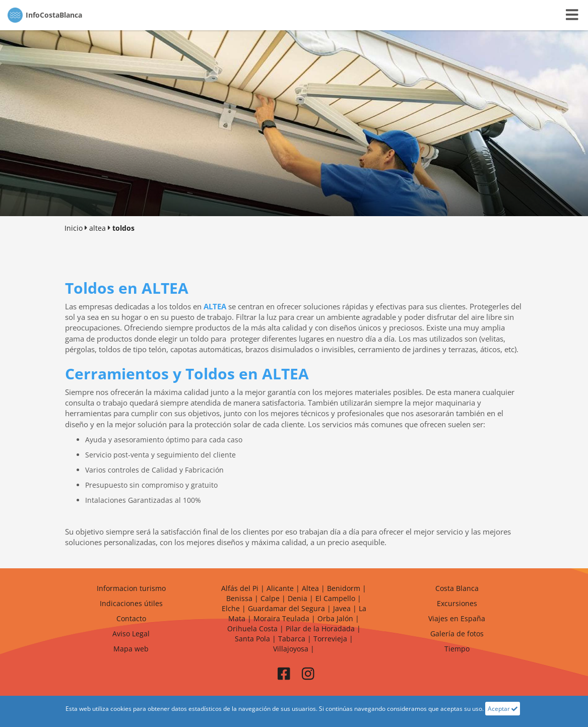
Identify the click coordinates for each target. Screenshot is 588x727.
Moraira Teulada (281, 618)
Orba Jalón (335, 618)
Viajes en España (457, 618)
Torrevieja (330, 639)
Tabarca (292, 639)
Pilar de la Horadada (320, 629)
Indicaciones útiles (131, 603)
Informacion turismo (131, 588)
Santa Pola (252, 639)
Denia (298, 598)
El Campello (335, 598)
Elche (231, 608)
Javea (342, 608)
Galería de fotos (457, 634)
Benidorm (344, 588)
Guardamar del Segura (286, 608)
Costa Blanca (457, 588)
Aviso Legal (131, 634)
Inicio (74, 228)
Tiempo (457, 649)
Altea (310, 588)
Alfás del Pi (240, 588)
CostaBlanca (45, 15)
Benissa (239, 598)
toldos (123, 228)
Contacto (131, 618)
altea (97, 228)
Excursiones (457, 603)
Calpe (270, 598)
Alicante (280, 588)
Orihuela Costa (252, 629)
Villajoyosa (291, 649)
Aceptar (503, 709)
